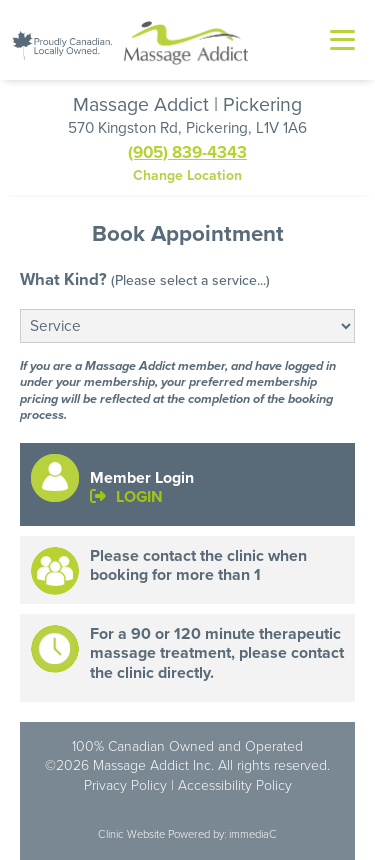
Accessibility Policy (235, 785)
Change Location (187, 175)
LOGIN (126, 496)
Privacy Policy (125, 785)
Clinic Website (131, 834)
